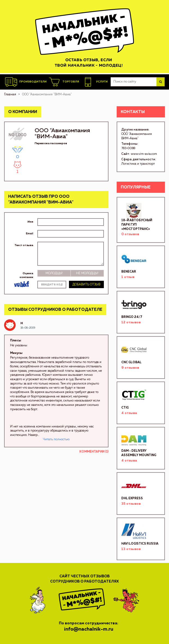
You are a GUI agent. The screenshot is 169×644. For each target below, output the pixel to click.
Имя (30, 222)
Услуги (95, 82)
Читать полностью (56, 439)
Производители (26, 82)
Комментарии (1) (94, 452)
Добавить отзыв (86, 284)
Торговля (64, 82)
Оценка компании (26, 275)
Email (30, 234)
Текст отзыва (24, 245)
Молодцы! (54, 273)
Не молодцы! (87, 273)
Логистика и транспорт (138, 164)
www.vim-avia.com (144, 154)
